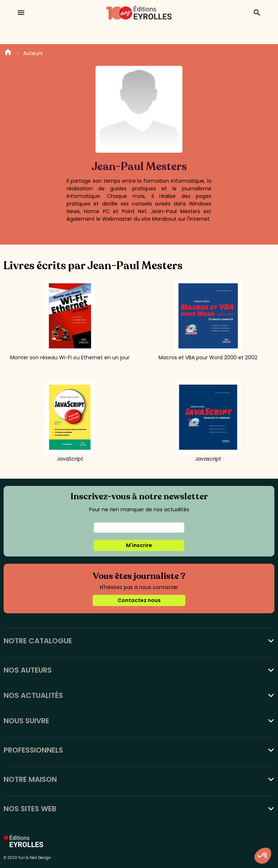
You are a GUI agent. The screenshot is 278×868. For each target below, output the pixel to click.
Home (8, 53)
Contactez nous (139, 600)
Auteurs (33, 53)
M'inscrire (139, 545)
